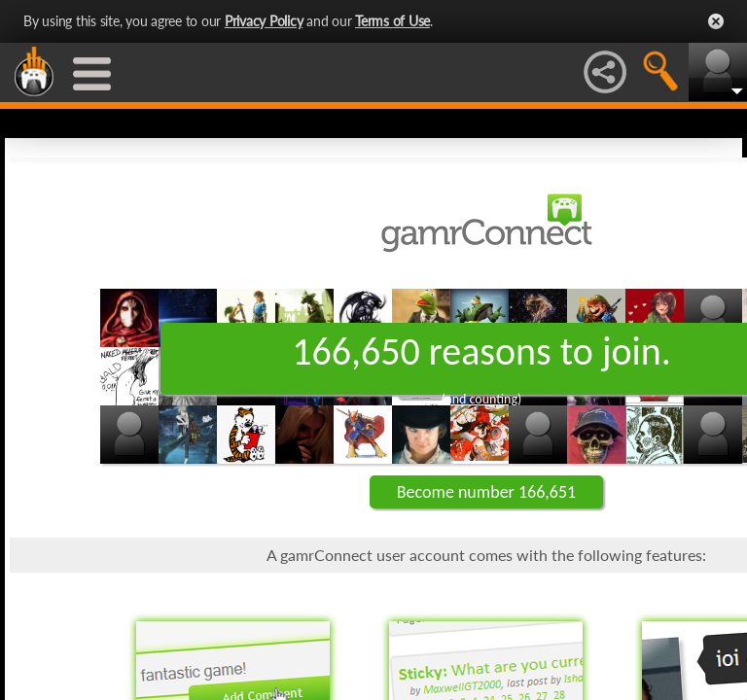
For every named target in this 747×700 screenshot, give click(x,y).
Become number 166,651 (486, 492)
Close (716, 21)
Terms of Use (392, 21)
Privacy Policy (264, 21)
